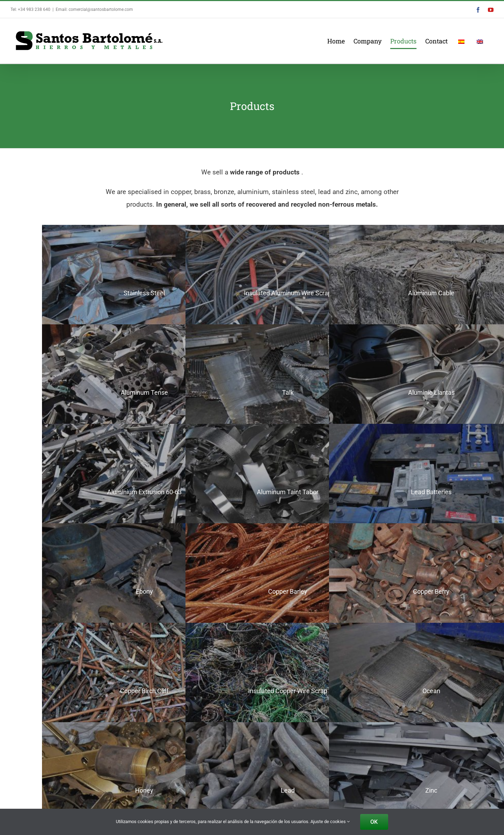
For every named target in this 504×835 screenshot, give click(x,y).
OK (374, 822)
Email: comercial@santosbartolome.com (94, 9)
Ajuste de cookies (330, 822)
